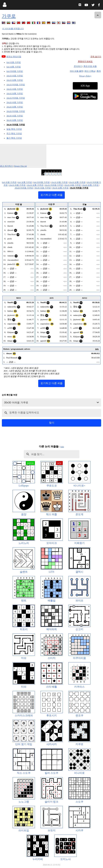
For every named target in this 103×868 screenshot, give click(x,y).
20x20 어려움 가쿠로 (16, 111)
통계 (99, 71)
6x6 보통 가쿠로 (14, 67)
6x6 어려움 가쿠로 (15, 71)
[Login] (5, 5)
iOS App (85, 86)
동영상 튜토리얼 (14, 57)
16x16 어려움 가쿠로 (16, 98)
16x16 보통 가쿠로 (15, 93)
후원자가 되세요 (85, 61)
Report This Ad (20, 166)
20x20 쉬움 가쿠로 (15, 102)
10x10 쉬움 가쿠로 (15, 76)
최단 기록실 (90, 71)
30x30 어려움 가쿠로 (16, 125)
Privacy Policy (85, 76)
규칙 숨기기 (96, 57)
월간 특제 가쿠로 (14, 138)
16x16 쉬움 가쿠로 (15, 89)
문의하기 (78, 66)
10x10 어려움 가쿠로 (16, 85)
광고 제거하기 (6, 166)
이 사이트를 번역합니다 (13, 29)
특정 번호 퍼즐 (90, 66)
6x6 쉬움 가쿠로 (14, 62)
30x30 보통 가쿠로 (15, 120)
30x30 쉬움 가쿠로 (15, 116)
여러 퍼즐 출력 (76, 71)
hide (62, 447)
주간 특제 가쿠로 (14, 133)
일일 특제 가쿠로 (14, 129)
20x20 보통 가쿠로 (15, 107)
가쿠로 (9, 16)
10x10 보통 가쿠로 (15, 80)
